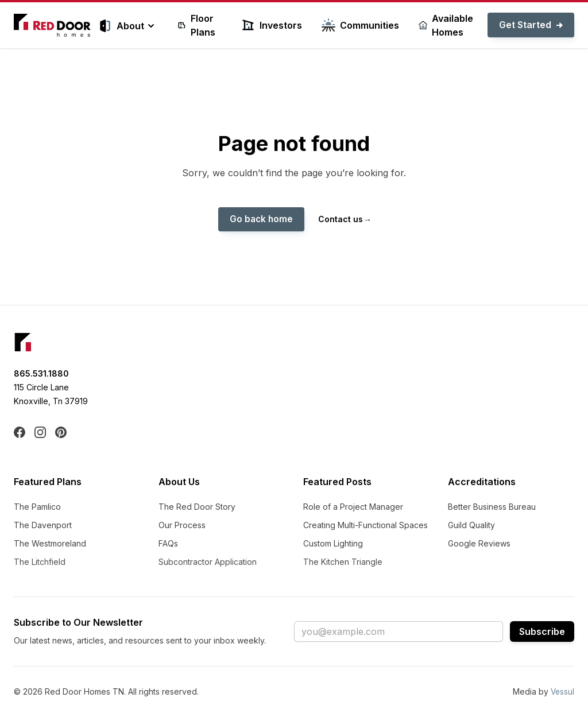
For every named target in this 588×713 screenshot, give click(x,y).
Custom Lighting (333, 544)
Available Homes (446, 25)
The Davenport (43, 526)
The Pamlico (37, 507)
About (128, 26)
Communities (360, 25)
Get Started (531, 25)
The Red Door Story (197, 507)
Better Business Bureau (492, 507)
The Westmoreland (50, 544)
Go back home (261, 219)
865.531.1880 (41, 374)
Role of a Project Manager (353, 507)
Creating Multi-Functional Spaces (365, 526)
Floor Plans (196, 25)
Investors (272, 25)
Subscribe (542, 632)
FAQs (168, 544)
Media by (543, 692)
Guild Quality (471, 526)
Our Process (182, 526)
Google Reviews (479, 544)
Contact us (345, 220)
